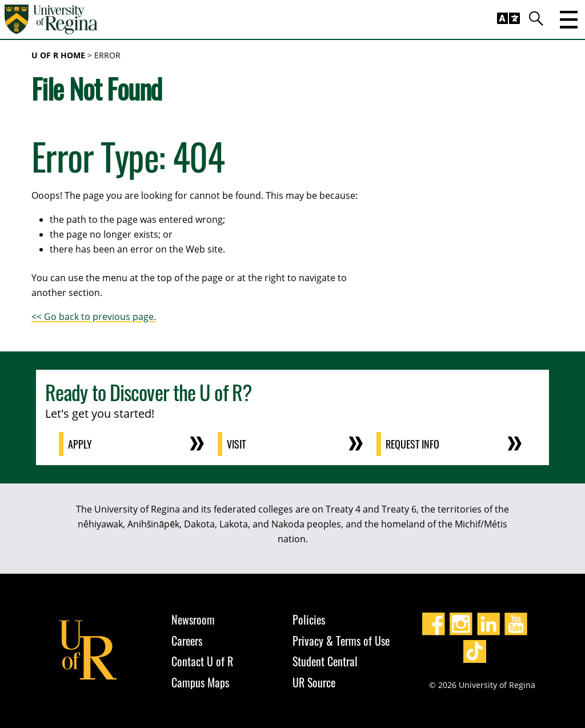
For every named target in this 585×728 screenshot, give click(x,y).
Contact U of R (202, 661)
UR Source (314, 682)
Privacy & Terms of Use (341, 641)
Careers (187, 641)
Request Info (412, 444)
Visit (236, 444)
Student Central (325, 661)
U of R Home (58, 55)
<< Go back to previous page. (94, 317)
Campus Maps (200, 682)
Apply (80, 444)
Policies (309, 619)
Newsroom (193, 619)
